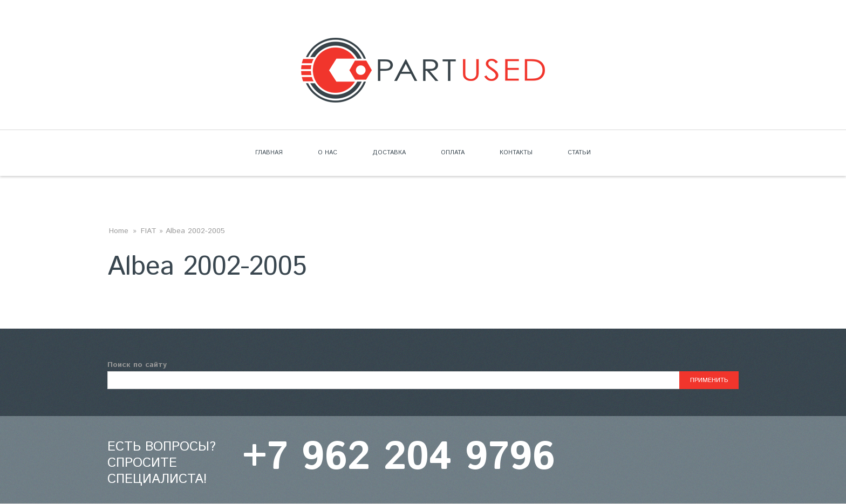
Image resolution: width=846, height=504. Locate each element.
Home (119, 231)
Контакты (516, 153)
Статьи (579, 153)
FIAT (149, 231)
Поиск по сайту (137, 365)
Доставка (389, 153)
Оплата (453, 153)
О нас (328, 153)
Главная (269, 153)
